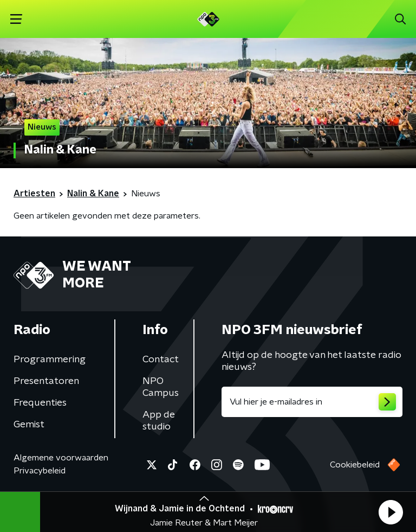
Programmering (50, 360)
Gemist (29, 425)
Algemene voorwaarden (61, 458)
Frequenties (40, 403)
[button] (391, 512)
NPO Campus (161, 387)
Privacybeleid (40, 471)
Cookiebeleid (355, 465)
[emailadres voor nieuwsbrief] (312, 402)
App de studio (159, 421)
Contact (161, 360)
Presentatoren (46, 381)
